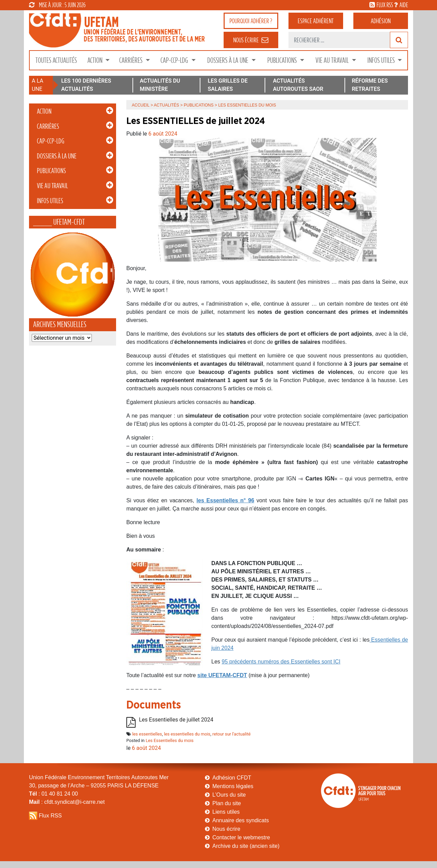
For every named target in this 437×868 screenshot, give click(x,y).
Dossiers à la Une (228, 60)
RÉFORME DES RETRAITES (370, 85)
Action (96, 60)
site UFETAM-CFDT (222, 675)
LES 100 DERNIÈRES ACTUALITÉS (86, 85)
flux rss (385, 5)
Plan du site (227, 803)
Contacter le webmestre (241, 837)
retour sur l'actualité (231, 734)
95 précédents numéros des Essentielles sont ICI (281, 662)
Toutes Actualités (56, 60)
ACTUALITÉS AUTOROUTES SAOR (298, 85)
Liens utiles (226, 812)
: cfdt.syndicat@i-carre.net (67, 802)
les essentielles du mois (187, 734)
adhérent (316, 21)
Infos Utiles (382, 60)
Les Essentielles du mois (170, 740)
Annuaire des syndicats (241, 820)
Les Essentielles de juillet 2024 (176, 720)
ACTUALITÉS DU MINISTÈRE (160, 85)
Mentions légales (233, 786)
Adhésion (381, 21)
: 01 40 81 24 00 (53, 794)
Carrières (131, 60)
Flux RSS (50, 816)
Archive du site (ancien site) (246, 846)
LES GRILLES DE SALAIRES (228, 85)
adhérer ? (251, 21)
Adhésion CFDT (232, 778)
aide (404, 5)
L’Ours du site (229, 795)
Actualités (167, 105)
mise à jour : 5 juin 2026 (57, 5)
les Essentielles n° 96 (225, 500)
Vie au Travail (333, 60)
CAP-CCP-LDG (175, 60)
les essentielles (147, 734)
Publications (283, 60)
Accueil (141, 105)
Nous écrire (226, 829)
